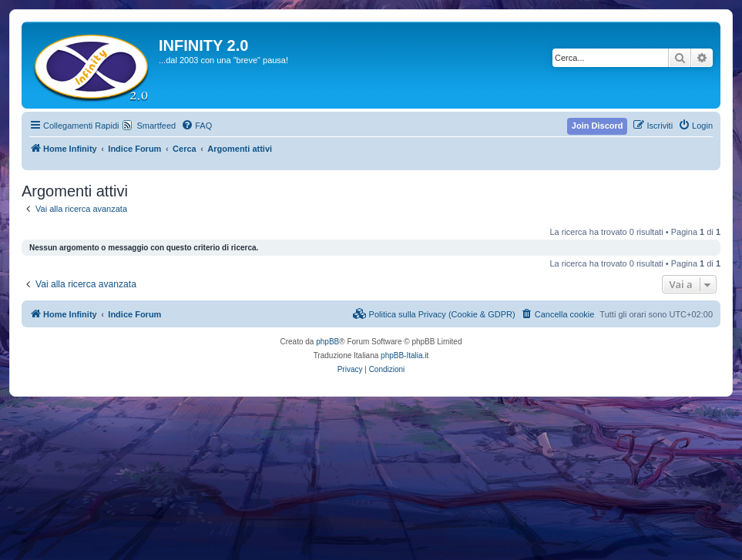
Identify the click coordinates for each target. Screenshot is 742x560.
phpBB (327, 342)
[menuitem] (196, 126)
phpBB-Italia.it (405, 355)
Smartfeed (156, 126)
